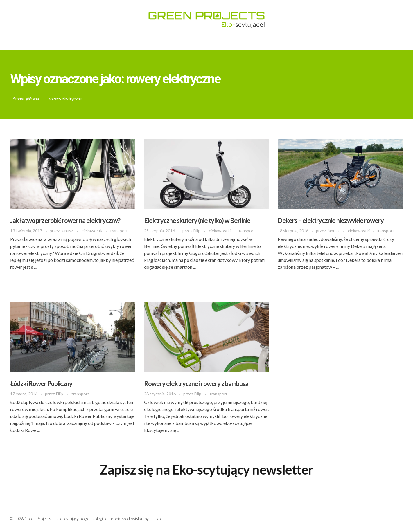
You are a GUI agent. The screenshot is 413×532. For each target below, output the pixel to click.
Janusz (67, 231)
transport (119, 231)
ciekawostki (93, 231)
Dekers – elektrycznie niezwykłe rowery (331, 220)
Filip (197, 231)
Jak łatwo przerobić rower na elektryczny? (65, 220)
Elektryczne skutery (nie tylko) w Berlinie (197, 220)
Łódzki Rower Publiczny (41, 384)
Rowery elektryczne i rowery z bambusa (196, 384)
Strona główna (26, 99)
